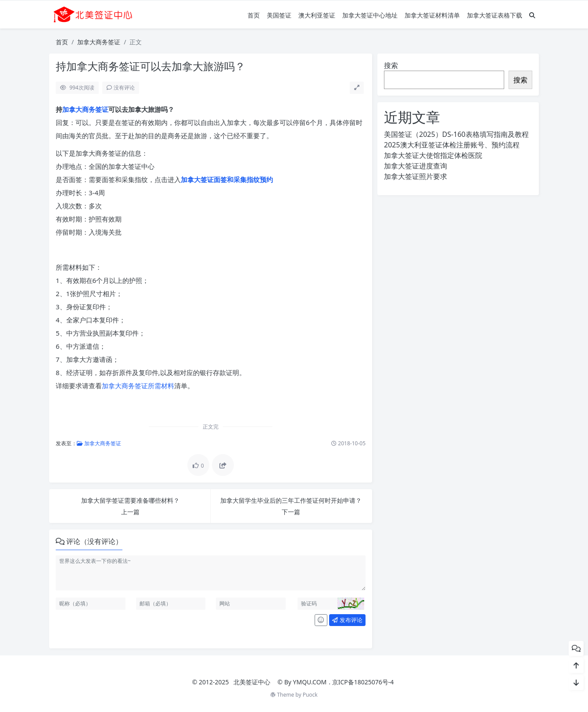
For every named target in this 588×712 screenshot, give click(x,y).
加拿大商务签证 (99, 42)
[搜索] (532, 15)
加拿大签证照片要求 (416, 176)
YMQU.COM (310, 682)
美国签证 (279, 15)
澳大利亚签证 (317, 15)
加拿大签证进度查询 (416, 166)
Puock (310, 695)
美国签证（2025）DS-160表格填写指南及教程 (456, 134)
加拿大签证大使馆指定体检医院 (433, 155)
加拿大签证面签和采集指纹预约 (227, 179)
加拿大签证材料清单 (432, 15)
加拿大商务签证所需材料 (138, 386)
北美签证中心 (252, 682)
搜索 (391, 65)
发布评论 (347, 620)
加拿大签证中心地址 (370, 15)
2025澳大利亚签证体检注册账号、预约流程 (452, 145)
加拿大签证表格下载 (495, 15)
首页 (254, 15)
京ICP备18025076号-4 (363, 682)
